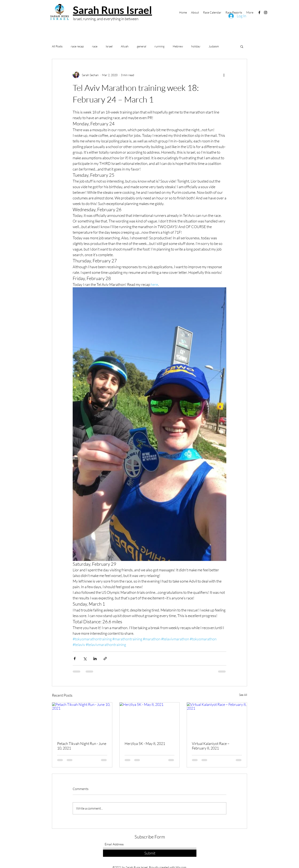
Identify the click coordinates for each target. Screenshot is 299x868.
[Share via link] (105, 659)
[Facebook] (259, 12)
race (95, 46)
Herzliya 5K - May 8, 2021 (145, 743)
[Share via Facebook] (75, 659)
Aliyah (125, 46)
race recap (77, 46)
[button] (242, 46)
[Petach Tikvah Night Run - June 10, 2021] (82, 719)
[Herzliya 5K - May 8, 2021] (150, 719)
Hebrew (178, 46)
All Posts (57, 46)
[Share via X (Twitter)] (85, 659)
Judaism (214, 46)
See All (243, 695)
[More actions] (224, 75)
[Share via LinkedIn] (95, 659)
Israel (109, 46)
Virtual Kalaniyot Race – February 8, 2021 (211, 746)
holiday (196, 46)
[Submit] (150, 853)
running (159, 46)
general (142, 46)
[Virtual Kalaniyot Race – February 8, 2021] (217, 719)
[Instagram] (266, 12)
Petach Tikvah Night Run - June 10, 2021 (82, 746)
